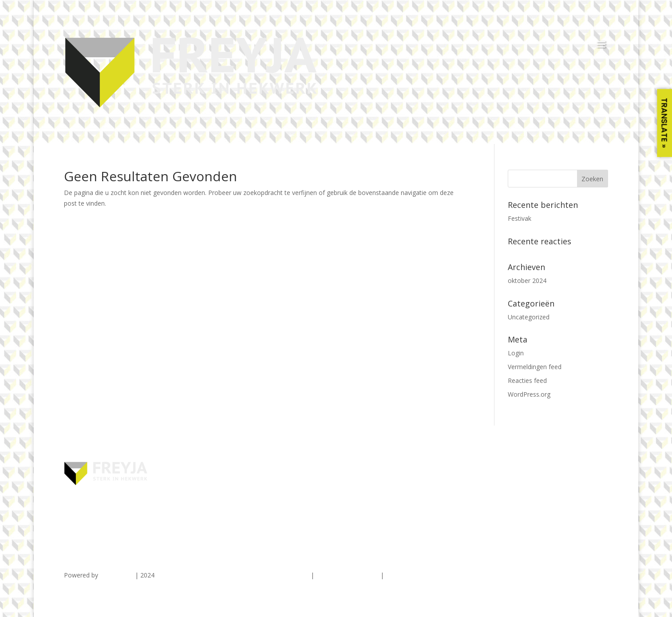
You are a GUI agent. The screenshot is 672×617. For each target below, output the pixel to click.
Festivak (520, 218)
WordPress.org (529, 394)
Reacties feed (527, 380)
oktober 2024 (527, 281)
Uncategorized (529, 317)
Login (516, 353)
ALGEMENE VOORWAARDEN (267, 575)
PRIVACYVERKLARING (347, 575)
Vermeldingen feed (535, 367)
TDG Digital (117, 575)
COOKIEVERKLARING (416, 575)
